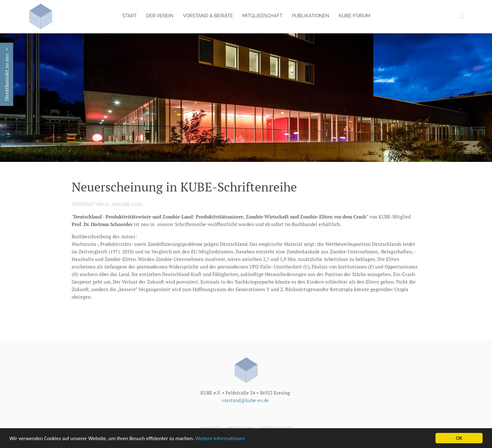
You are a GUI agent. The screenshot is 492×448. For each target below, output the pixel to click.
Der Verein (160, 16)
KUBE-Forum (354, 16)
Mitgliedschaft (262, 16)
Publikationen (311, 16)
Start (129, 16)
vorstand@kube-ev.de (245, 400)
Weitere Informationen (220, 439)
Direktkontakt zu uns (7, 74)
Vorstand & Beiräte (208, 16)
